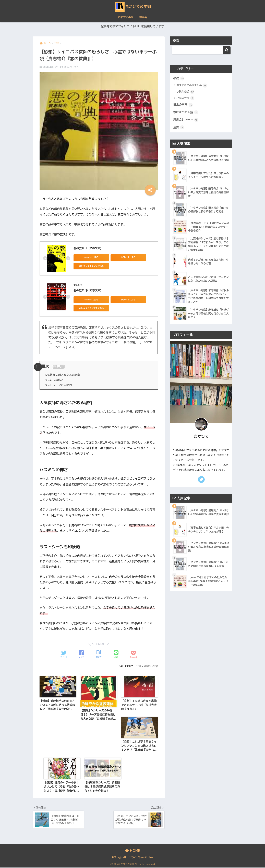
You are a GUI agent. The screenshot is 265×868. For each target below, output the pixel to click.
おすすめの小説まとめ (192, 86)
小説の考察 (185, 98)
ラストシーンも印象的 (58, 385)
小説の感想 (151, 666)
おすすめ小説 (126, 17)
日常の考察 (183, 105)
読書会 (143, 17)
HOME (133, 851)
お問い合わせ (119, 858)
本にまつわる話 (186, 113)
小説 (138, 666)
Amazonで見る (89, 257)
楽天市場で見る (121, 257)
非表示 (58, 367)
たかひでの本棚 (133, 6)
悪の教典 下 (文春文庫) (87, 290)
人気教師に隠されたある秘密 (62, 375)
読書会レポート (186, 120)
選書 (179, 128)
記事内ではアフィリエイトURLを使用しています (132, 26)
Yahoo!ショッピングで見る (89, 266)
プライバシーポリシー (141, 858)
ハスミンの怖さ (54, 380)
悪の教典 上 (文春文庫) (87, 248)
